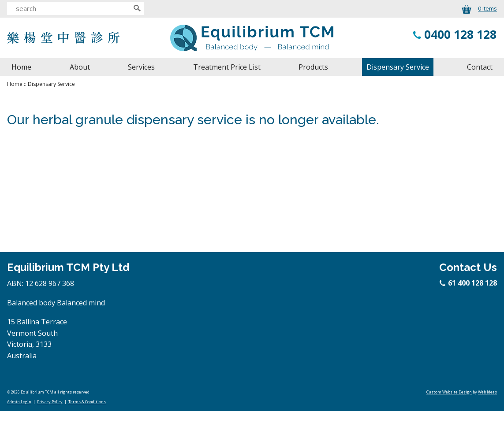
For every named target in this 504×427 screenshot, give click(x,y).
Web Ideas (487, 392)
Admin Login (19, 402)
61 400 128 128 (469, 283)
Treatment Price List (227, 67)
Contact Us (468, 267)
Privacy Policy (50, 402)
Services (141, 67)
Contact (480, 67)
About (80, 67)
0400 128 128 (460, 34)
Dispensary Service (398, 67)
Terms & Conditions (87, 402)
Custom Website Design (449, 392)
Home (21, 67)
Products (313, 67)
